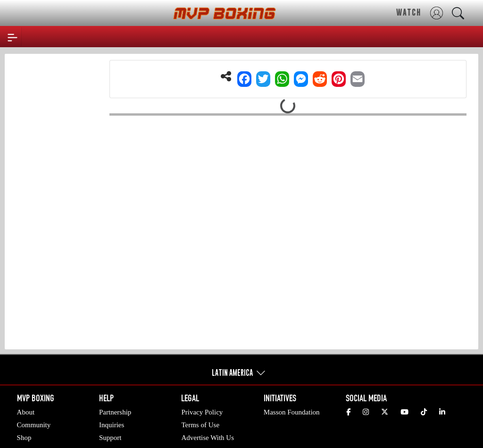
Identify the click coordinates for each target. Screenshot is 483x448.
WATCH (409, 12)
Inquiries (112, 425)
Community (34, 425)
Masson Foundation (292, 412)
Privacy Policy (202, 412)
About (26, 412)
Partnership (115, 412)
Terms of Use (200, 425)
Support (110, 438)
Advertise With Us (208, 438)
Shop (24, 438)
